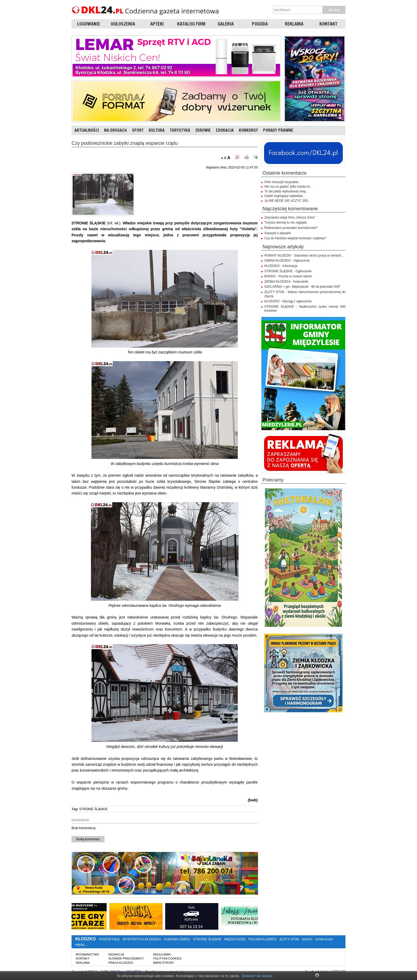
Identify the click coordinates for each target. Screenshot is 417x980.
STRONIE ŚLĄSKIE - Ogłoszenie (288, 271)
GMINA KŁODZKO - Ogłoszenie (287, 261)
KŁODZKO (86, 939)
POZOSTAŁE (109, 939)
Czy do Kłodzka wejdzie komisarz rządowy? (295, 238)
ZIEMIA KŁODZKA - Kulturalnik (286, 282)
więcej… (81, 945)
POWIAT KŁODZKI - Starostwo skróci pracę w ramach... (304, 256)
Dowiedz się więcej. (257, 976)
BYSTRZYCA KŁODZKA (142, 939)
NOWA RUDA (324, 939)
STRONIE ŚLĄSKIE (93, 809)
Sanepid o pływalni (278, 233)
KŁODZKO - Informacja (281, 266)
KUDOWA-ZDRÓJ (177, 939)
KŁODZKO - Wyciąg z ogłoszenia (288, 301)
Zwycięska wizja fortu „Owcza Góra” (290, 217)
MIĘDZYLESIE (235, 939)
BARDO (307, 939)
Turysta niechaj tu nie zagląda (285, 223)
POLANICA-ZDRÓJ (263, 939)
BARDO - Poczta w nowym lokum (288, 276)
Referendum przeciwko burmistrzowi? (291, 228)
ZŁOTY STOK (289, 939)
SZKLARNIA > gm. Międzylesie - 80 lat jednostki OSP (302, 287)
